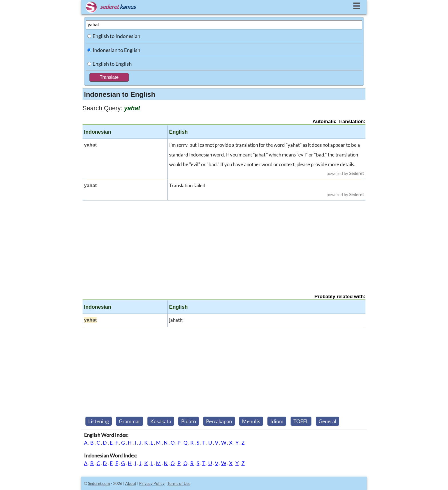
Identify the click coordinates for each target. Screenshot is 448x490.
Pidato (189, 421)
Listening (99, 421)
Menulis (251, 421)
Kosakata (161, 421)
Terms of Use (179, 483)
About (131, 483)
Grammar (130, 421)
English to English (112, 64)
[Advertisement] (224, 242)
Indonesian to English (116, 50)
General (327, 421)
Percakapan (219, 421)
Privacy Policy (152, 483)
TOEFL (301, 421)
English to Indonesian (116, 36)
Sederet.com (99, 483)
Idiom (277, 421)
